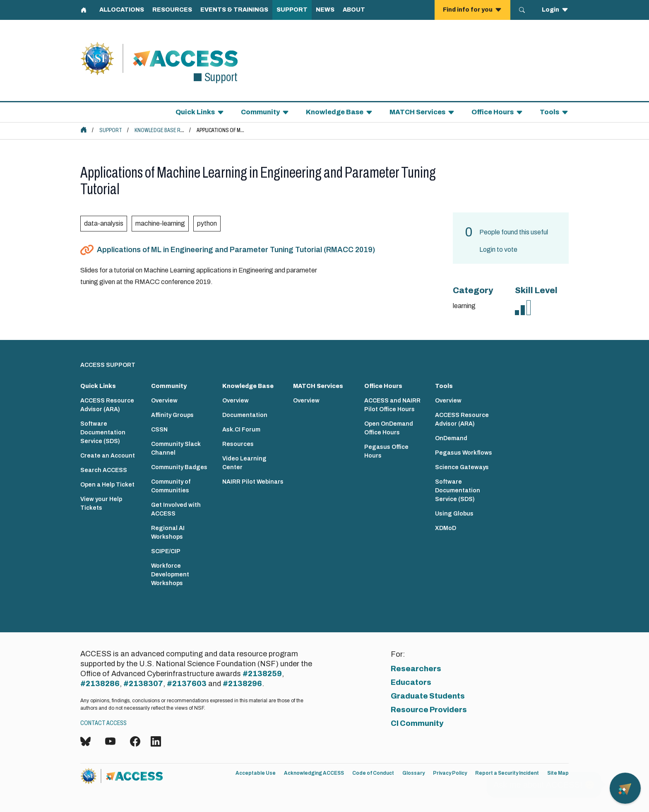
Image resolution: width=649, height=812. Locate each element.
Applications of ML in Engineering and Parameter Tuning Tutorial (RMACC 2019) (236, 250)
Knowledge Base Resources (170, 130)
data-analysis (104, 223)
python (207, 223)
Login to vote (498, 249)
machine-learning (160, 223)
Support (111, 130)
